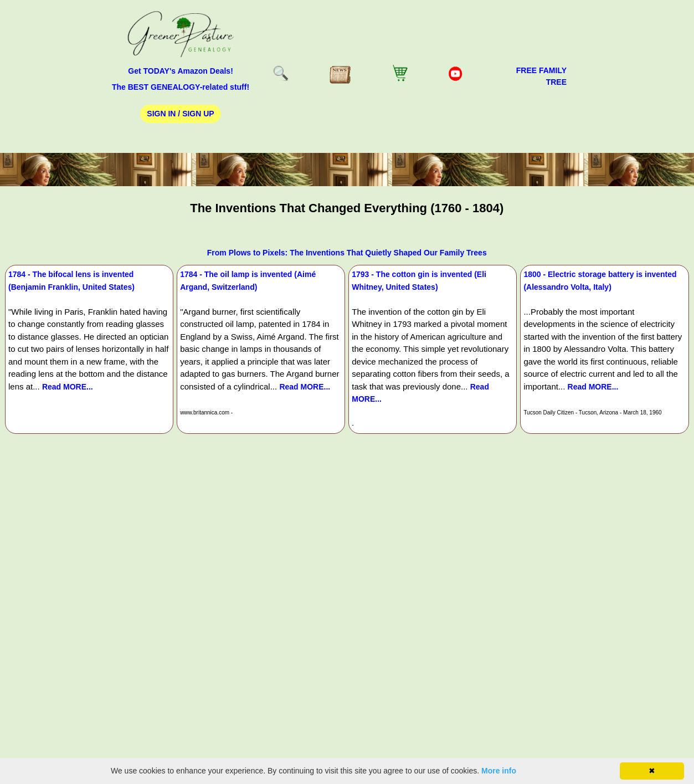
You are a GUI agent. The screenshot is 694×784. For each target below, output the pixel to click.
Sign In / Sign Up (180, 114)
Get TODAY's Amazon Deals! (181, 71)
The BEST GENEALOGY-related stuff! (181, 87)
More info (499, 771)
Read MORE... (68, 387)
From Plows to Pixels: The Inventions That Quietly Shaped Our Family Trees (347, 253)
